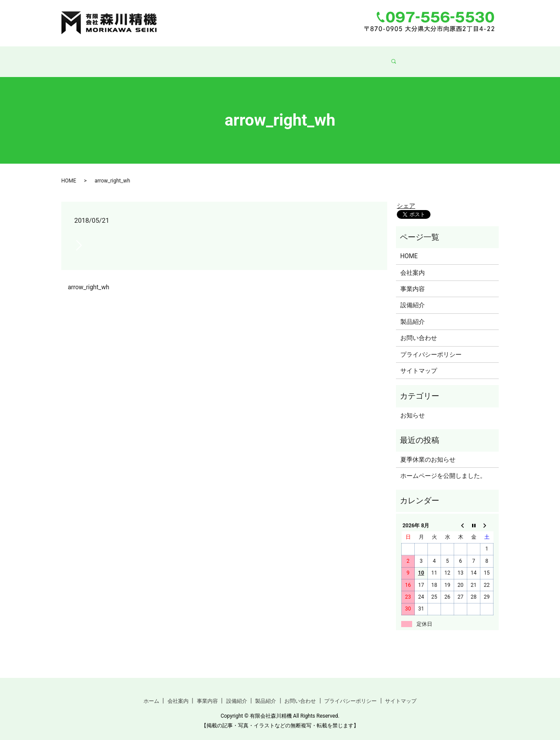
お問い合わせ (375, 57)
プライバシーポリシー (431, 346)
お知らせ (413, 407)
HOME (69, 172)
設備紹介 (283, 57)
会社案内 (197, 57)
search (416, 57)
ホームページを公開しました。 (443, 467)
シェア (406, 197)
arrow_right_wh (89, 279)
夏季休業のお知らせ (428, 451)
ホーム (157, 57)
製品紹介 (326, 57)
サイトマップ (419, 362)
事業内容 (240, 57)
